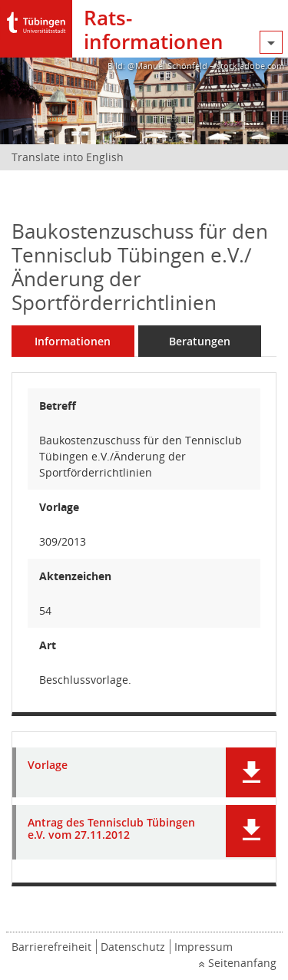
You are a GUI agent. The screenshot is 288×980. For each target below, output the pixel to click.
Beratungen (200, 341)
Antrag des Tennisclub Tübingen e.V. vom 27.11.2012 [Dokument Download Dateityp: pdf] (111, 830)
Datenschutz (133, 947)
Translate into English (68, 157)
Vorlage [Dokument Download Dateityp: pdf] (48, 766)
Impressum (204, 947)
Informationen (73, 341)
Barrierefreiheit (51, 947)
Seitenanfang (242, 963)
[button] (251, 772)
